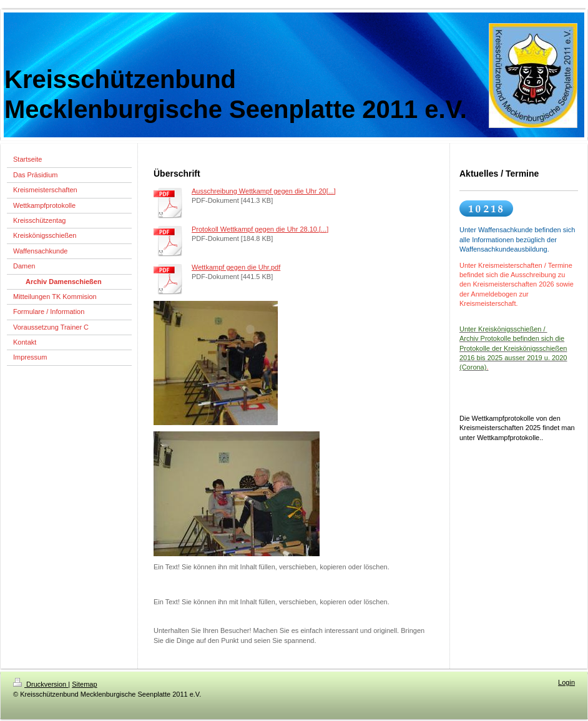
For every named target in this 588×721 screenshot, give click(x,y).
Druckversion (41, 684)
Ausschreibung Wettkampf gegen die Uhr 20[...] (264, 191)
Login (566, 682)
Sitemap (84, 684)
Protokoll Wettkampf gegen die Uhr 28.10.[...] (260, 229)
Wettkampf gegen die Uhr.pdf (236, 267)
